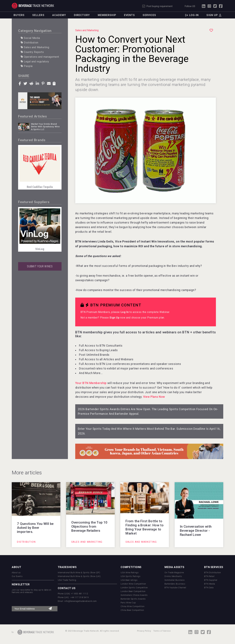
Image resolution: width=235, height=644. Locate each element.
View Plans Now (154, 397)
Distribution (30, 43)
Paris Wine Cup (128, 603)
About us (16, 573)
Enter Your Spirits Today (94, 429)
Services (149, 15)
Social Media (30, 38)
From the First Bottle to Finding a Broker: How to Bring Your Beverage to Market (145, 527)
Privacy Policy (144, 631)
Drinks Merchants (173, 576)
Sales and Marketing (35, 47)
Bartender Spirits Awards (133, 599)
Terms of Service (162, 631)
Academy (59, 15)
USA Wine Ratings (130, 573)
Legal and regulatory (35, 62)
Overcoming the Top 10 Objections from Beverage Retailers (89, 527)
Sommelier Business (175, 580)
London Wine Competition (133, 584)
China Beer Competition (132, 610)
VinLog (40, 249)
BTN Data (209, 588)
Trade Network (33, 6)
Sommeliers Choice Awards (134, 595)
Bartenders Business (175, 584)
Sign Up (114, 318)
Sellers (38, 15)
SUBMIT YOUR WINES (40, 266)
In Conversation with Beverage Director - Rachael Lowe (196, 531)
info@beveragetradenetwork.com (81, 601)
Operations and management (40, 57)
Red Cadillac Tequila (40, 187)
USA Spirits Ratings (130, 576)
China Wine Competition (133, 606)
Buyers (19, 15)
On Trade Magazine (174, 573)
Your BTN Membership (91, 383)
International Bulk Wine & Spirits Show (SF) (79, 573)
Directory (82, 15)
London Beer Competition (133, 591)
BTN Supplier (211, 580)
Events (129, 15)
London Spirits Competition (134, 588)
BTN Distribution (212, 573)
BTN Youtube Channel (175, 588)
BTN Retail (209, 576)
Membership (107, 15)
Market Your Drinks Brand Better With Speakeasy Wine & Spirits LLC (45, 127)
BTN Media (210, 584)
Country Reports (32, 52)
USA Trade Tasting (67, 580)
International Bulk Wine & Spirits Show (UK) (79, 576)
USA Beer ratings (129, 580)
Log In (125, 312)
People (27, 66)
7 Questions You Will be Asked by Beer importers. (35, 528)
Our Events (17, 576)
